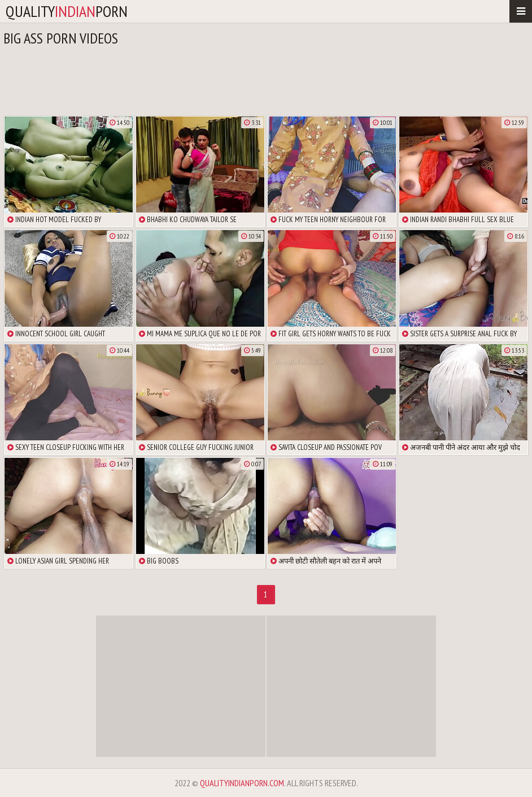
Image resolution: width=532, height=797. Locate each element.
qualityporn (67, 11)
